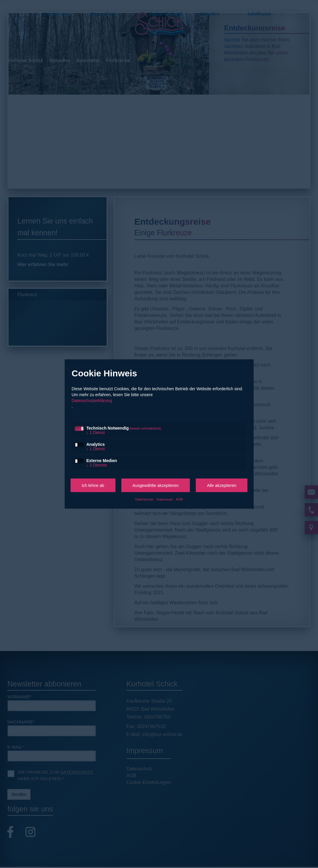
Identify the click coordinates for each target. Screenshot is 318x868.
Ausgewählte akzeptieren (156, 485)
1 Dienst (96, 433)
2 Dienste (97, 465)
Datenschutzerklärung (92, 401)
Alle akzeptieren (222, 485)
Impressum (165, 499)
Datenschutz (144, 499)
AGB (179, 499)
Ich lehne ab (93, 485)
